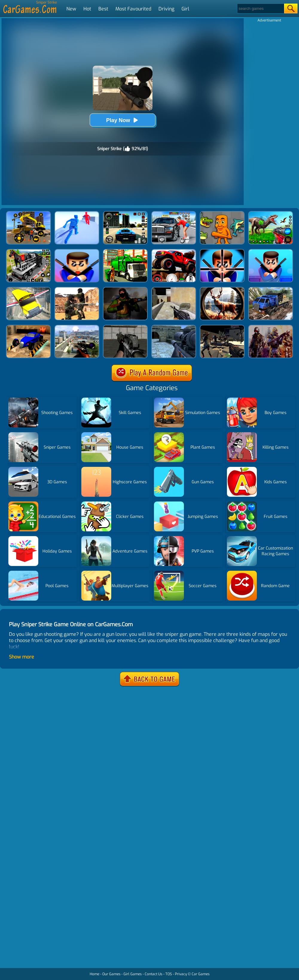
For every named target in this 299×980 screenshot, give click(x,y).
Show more (22, 657)
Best (103, 9)
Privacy (181, 974)
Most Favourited (133, 9)
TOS (169, 974)
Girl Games (133, 974)
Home (94, 974)
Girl (185, 9)
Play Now (123, 120)
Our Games (111, 974)
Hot (87, 9)
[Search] (260, 9)
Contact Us (154, 974)
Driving (166, 9)
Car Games (201, 974)
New (71, 9)
